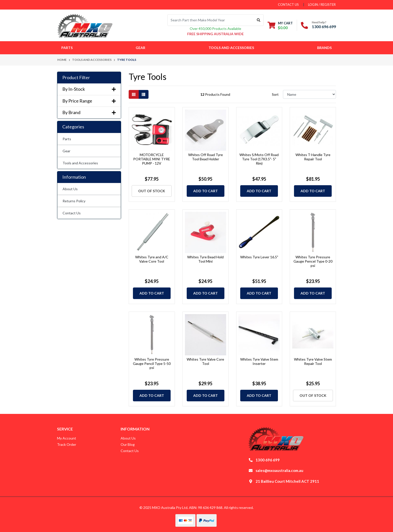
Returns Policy (74, 201)
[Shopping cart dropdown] (280, 25)
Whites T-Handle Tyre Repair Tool (313, 157)
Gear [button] (140, 48)
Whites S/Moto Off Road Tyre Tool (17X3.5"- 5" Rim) (259, 159)
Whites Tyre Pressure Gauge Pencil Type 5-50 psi (152, 364)
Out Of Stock (152, 191)
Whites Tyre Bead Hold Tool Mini (205, 259)
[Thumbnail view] (134, 94)
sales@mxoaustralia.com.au (279, 470)
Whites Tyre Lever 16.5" (259, 257)
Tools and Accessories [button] (231, 48)
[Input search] (211, 20)
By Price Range (89, 101)
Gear (66, 151)
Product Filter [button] (76, 78)
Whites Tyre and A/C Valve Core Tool (152, 259)
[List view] (143, 94)
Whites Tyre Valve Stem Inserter (259, 361)
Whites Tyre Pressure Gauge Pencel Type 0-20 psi (313, 261)
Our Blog (128, 444)
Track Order (67, 444)
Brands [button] (324, 48)
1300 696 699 (324, 27)
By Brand (89, 112)
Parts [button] (67, 48)
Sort (275, 94)
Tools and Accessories (80, 163)
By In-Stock (89, 89)
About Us (70, 189)
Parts (67, 139)
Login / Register (322, 5)
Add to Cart (206, 191)
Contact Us (72, 213)
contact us (288, 5)
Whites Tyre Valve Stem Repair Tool (313, 361)
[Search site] (259, 20)
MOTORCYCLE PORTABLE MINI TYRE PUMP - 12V (152, 159)
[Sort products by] (309, 94)
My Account (67, 438)
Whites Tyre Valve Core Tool (205, 361)
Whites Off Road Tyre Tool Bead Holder (206, 157)
